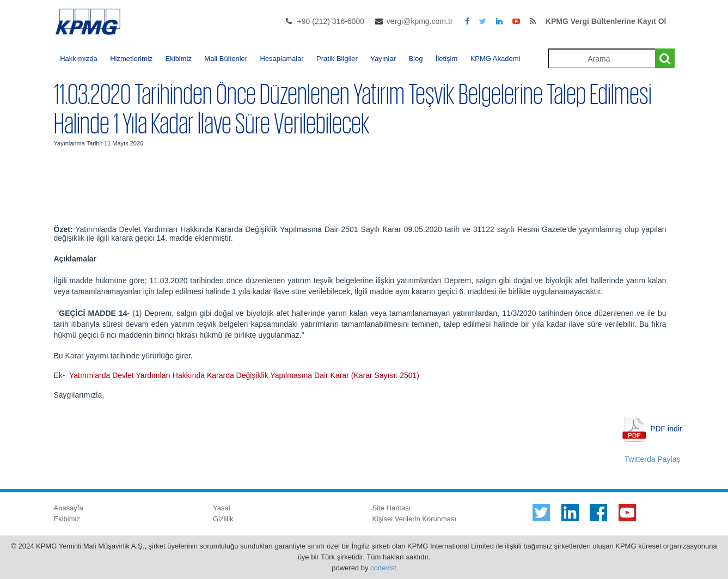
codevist (383, 568)
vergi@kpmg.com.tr (420, 21)
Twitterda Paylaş (653, 459)
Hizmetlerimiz (131, 59)
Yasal (222, 508)
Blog (415, 59)
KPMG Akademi (495, 59)
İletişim (446, 59)
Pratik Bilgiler (337, 59)
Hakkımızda (79, 59)
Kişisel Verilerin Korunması (415, 519)
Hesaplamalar (282, 59)
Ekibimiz (179, 59)
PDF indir (666, 428)
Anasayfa (69, 508)
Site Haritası (392, 508)
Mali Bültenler (226, 59)
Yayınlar (383, 59)
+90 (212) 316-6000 (331, 21)
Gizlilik (223, 519)
